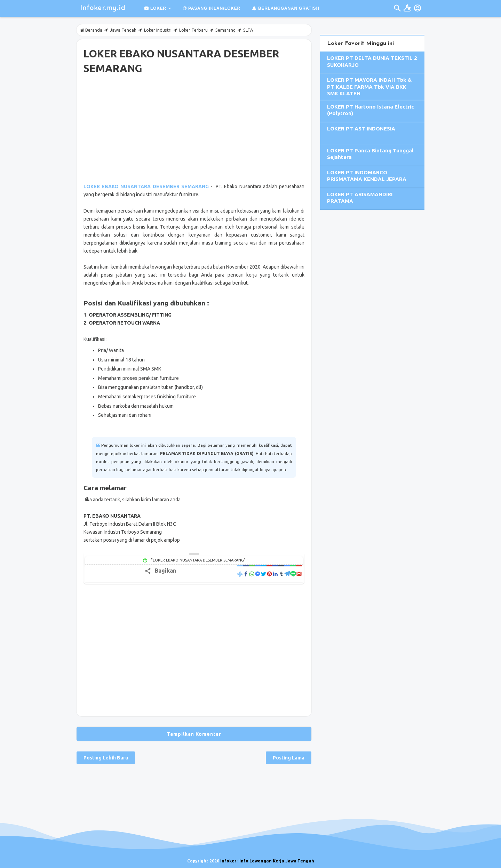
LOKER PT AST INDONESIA (361, 129)
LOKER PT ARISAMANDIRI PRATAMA (360, 198)
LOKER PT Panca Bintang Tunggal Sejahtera (370, 154)
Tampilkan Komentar (194, 734)
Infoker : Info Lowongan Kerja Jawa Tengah (267, 861)
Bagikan (165, 571)
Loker (155, 8)
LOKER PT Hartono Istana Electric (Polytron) (371, 110)
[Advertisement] (194, 130)
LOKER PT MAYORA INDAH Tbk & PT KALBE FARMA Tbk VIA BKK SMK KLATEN (369, 87)
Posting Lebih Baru (106, 758)
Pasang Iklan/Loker (212, 8)
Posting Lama (289, 758)
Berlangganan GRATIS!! (286, 8)
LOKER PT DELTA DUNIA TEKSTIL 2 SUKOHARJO (372, 61)
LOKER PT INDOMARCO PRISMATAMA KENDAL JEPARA (367, 176)
